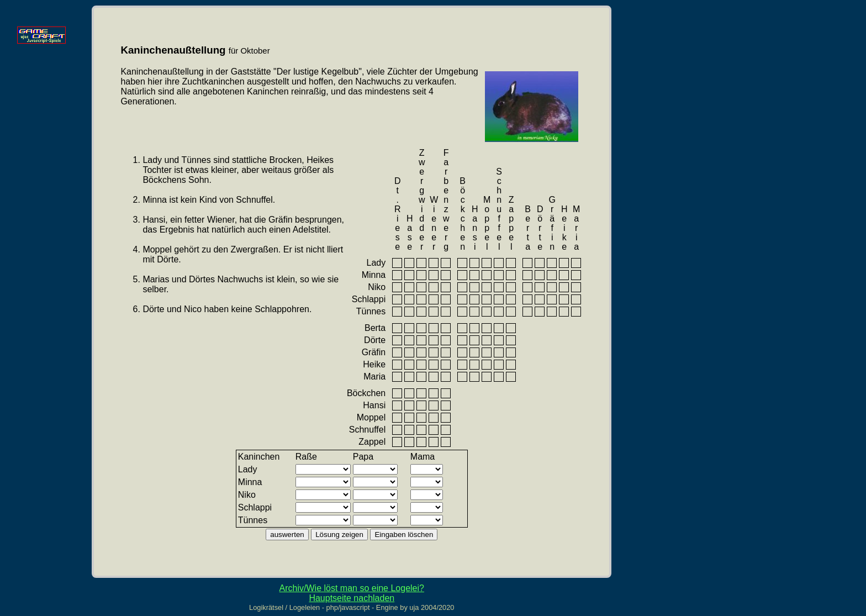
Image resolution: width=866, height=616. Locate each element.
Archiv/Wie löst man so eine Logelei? (352, 588)
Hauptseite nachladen (352, 598)
